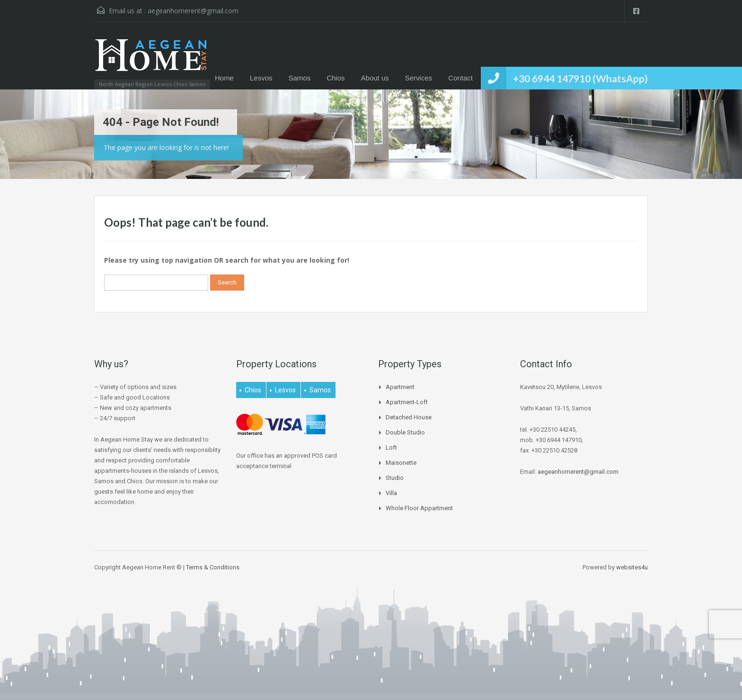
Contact (460, 78)
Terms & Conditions (213, 567)
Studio (395, 478)
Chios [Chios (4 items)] (253, 390)
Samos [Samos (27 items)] (320, 390)
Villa (391, 493)
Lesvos (261, 78)
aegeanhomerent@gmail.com (193, 11)
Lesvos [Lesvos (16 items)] (285, 390)
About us (375, 78)
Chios (336, 78)
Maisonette (401, 463)
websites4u (632, 567)
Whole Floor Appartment (419, 508)
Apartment (400, 387)
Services (419, 78)
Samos (300, 78)
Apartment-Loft (407, 402)
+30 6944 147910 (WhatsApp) (580, 78)
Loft (391, 447)
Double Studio (405, 432)
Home (224, 78)
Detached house (409, 417)
